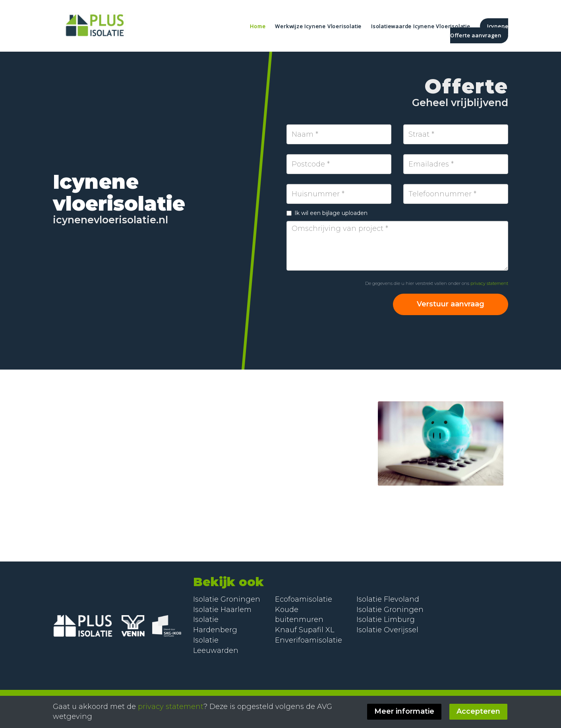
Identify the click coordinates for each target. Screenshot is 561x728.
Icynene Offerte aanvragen (479, 31)
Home (258, 26)
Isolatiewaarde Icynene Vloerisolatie (422, 26)
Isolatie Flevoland (388, 599)
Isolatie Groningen (227, 599)
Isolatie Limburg (386, 620)
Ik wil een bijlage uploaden (327, 213)
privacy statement (489, 283)
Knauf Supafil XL (305, 630)
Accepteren (479, 711)
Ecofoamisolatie (304, 599)
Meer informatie (405, 711)
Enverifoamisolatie (309, 640)
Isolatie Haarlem (222, 610)
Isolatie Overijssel (387, 630)
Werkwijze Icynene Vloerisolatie (319, 26)
